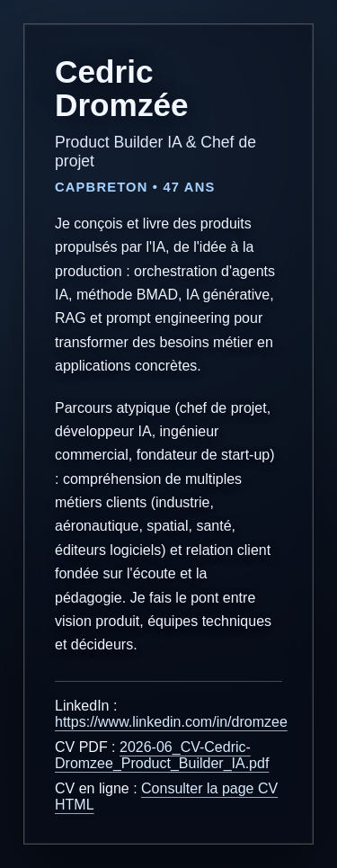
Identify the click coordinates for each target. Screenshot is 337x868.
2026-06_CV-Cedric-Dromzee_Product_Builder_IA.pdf (162, 755)
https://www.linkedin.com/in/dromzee (171, 722)
